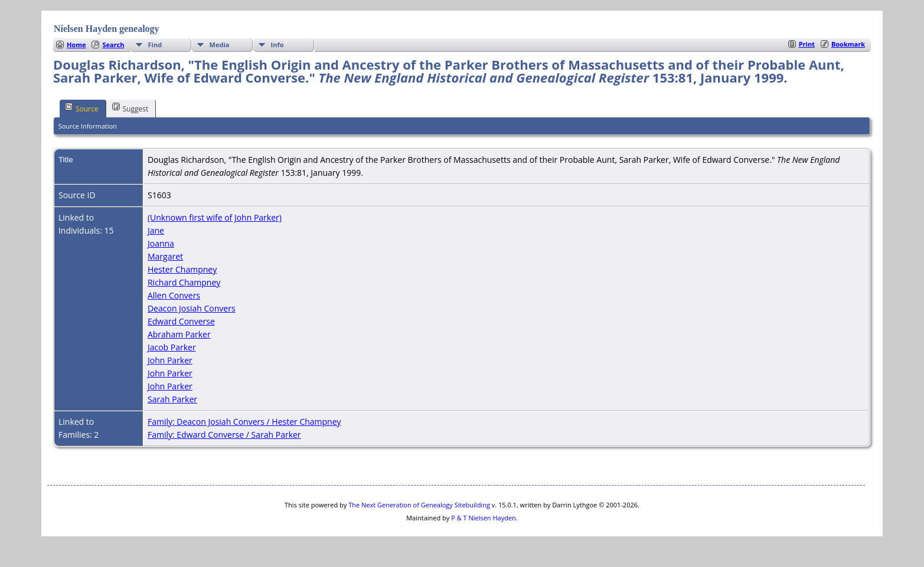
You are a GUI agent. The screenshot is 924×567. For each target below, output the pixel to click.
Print (807, 44)
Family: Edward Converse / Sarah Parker (224, 435)
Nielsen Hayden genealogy (107, 29)
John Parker (170, 360)
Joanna (161, 243)
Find (155, 45)
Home (76, 45)
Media (220, 45)
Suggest (130, 108)
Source (82, 108)
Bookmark (848, 44)
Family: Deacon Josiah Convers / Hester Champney (244, 422)
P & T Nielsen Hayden (484, 518)
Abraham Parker (179, 334)
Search (113, 45)
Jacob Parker (172, 347)
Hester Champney (182, 269)
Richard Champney (184, 282)
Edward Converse (181, 321)
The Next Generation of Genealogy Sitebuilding (419, 505)
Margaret (165, 256)
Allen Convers (174, 295)
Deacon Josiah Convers (192, 308)
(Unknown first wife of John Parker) (215, 217)
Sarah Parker (172, 399)
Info (277, 45)
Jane (156, 230)
